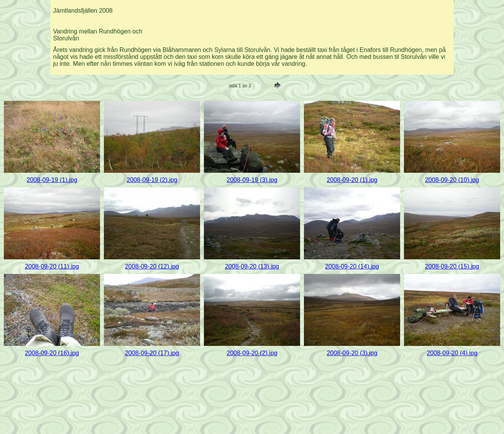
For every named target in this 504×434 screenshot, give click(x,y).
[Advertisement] (310, 21)
